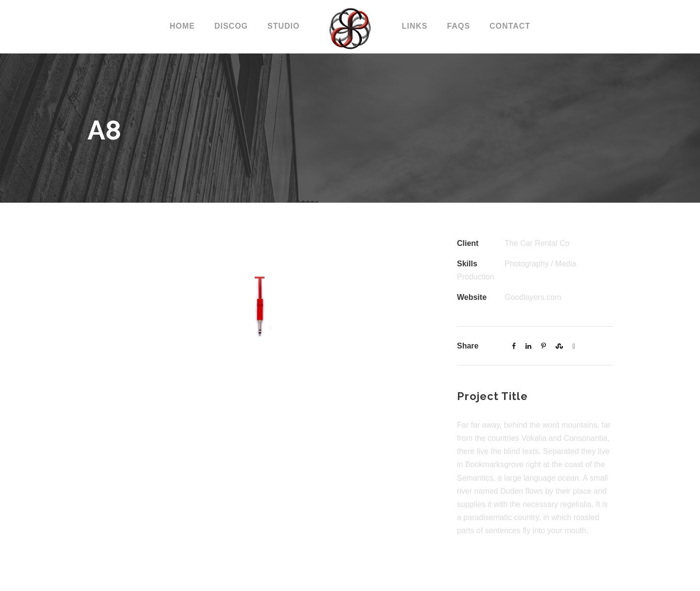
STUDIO (283, 26)
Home (182, 26)
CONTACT (510, 26)
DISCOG (231, 26)
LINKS (414, 26)
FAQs (458, 26)
